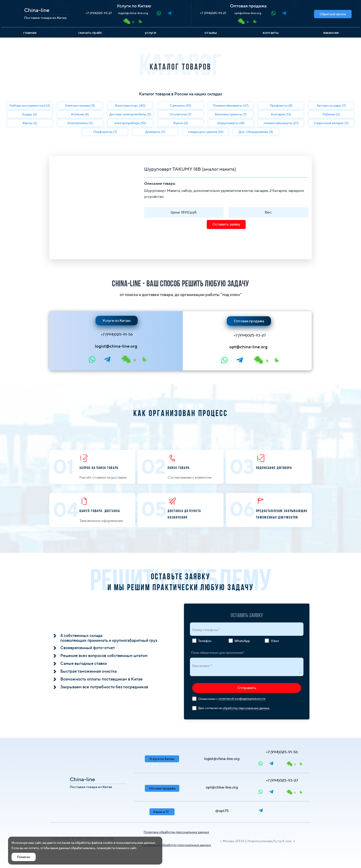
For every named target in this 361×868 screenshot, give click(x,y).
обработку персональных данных (246, 708)
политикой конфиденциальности (242, 699)
